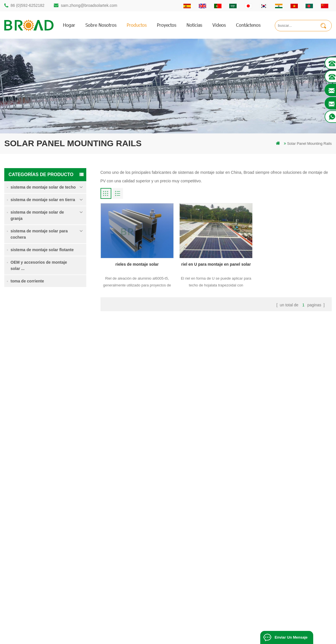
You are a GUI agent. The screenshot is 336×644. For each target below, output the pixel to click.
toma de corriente (27, 281)
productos (137, 25)
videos (219, 25)
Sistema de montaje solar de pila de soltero (62, 330)
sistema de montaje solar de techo (43, 187)
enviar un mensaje (291, 637)
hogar (69, 25)
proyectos (167, 25)
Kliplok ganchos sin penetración (59, 457)
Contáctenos (248, 25)
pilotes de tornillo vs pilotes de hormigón (143, 550)
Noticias (194, 25)
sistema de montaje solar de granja (37, 215)
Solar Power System (155, 637)
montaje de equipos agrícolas (135, 599)
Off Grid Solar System (117, 637)
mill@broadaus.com (36, 584)
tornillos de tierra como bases (135, 608)
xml (196, 574)
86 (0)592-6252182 (27, 5)
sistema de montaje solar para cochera (39, 234)
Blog (197, 554)
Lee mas (51, 342)
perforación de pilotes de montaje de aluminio (140, 538)
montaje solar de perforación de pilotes (142, 516)
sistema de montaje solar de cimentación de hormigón (63, 426)
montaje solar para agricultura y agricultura (146, 589)
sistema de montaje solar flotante (42, 250)
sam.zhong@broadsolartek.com (89, 5)
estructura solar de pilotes (132, 525)
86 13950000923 (33, 561)
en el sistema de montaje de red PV (140, 570)
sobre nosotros (101, 25)
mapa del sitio (205, 564)
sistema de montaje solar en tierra (43, 200)
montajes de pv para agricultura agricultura (146, 579)
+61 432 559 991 (33, 596)
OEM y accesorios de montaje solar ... (39, 265)
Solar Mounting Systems (195, 637)
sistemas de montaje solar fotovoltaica (142, 560)
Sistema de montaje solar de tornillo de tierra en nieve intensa (61, 394)
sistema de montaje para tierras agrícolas (60, 362)
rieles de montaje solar (137, 264)
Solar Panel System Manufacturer (246, 637)
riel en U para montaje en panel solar (216, 264)
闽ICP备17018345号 (227, 631)
